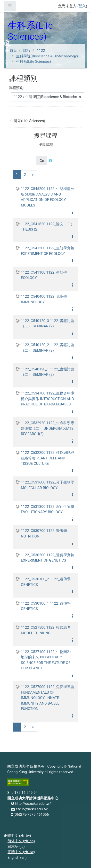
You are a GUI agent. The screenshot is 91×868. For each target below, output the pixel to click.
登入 (82, 6)
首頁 (13, 51)
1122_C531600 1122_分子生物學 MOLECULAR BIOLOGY (48, 485)
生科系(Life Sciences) (33, 62)
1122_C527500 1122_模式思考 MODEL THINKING (46, 630)
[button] (51, 161)
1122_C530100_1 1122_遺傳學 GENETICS (46, 606)
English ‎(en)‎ (17, 858)
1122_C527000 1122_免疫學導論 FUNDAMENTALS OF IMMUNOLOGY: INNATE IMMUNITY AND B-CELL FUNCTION (48, 698)
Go (42, 161)
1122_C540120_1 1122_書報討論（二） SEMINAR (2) (48, 372)
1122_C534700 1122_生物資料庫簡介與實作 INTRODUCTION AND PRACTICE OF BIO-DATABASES (48, 399)
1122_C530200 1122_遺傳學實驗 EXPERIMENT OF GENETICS (48, 558)
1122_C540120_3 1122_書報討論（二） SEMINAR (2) (48, 324)
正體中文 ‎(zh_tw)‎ (17, 836)
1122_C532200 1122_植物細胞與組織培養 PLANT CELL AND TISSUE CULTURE (48, 458)
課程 (27, 51)
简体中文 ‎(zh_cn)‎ (21, 841)
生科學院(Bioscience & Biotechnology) (47, 56)
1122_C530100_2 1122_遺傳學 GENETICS (46, 582)
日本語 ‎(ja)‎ (16, 847)
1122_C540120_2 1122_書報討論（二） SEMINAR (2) (48, 348)
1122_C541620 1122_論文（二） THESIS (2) (48, 227)
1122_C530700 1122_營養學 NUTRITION (44, 533)
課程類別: (17, 88)
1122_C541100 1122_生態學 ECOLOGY (44, 275)
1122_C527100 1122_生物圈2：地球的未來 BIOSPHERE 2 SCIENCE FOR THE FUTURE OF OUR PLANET (47, 660)
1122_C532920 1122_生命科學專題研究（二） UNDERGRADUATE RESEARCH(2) (48, 428)
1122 (41, 51)
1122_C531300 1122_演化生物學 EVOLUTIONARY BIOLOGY (48, 509)
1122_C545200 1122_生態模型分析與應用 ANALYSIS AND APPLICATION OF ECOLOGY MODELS (48, 197)
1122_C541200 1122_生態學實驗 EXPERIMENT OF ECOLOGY (48, 251)
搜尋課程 (46, 145)
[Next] (33, 175)
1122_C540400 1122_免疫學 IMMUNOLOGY (44, 299)
